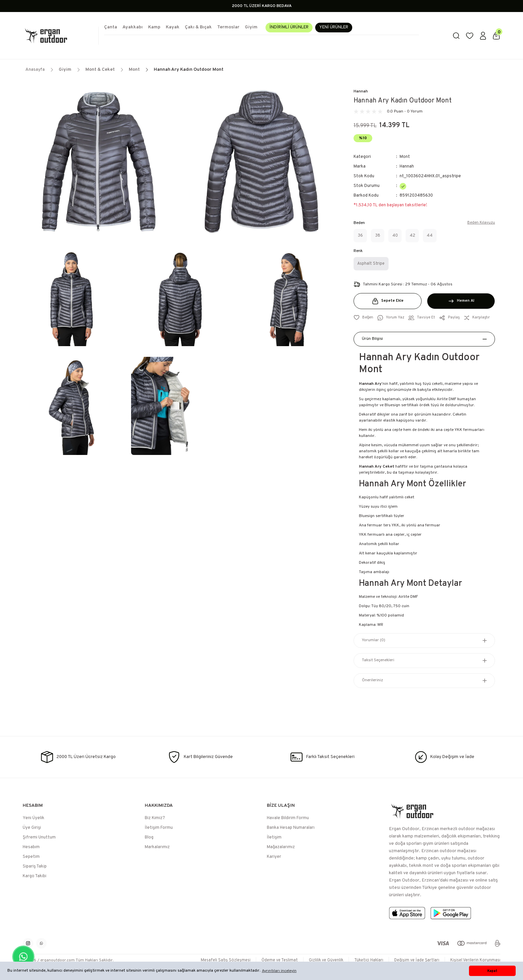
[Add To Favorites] (364, 318)
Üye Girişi (32, 828)
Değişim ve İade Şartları (414, 960)
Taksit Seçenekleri (378, 661)
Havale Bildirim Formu (288, 818)
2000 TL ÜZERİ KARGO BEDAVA (262, 6)
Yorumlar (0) (374, 641)
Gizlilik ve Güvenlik (320, 960)
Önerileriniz (372, 681)
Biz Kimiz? (155, 818)
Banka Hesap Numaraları (291, 828)
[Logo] (58, 36)
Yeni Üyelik (34, 818)
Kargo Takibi (35, 876)
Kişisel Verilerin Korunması (474, 960)
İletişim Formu (159, 828)
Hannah (361, 91)
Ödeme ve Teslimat (271, 960)
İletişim (274, 837)
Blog (149, 837)
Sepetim (31, 857)
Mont (405, 157)
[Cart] (496, 36)
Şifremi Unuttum (39, 837)
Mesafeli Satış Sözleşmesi (215, 960)
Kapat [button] (492, 971)
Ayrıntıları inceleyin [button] (279, 971)
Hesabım (31, 847)
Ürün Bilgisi (372, 339)
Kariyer (274, 857)
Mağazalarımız (281, 847)
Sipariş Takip (35, 867)
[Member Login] (483, 36)
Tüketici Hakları (364, 960)
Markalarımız (157, 847)
